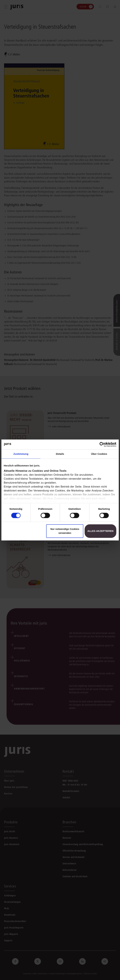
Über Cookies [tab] (99, 454)
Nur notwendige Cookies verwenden (65, 531)
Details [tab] (60, 454)
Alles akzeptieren (100, 531)
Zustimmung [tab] (21, 454)
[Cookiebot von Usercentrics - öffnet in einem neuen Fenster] (102, 444)
